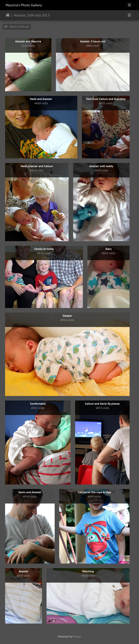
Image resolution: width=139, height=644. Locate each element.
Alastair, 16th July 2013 (32, 15)
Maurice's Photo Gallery (24, 5)
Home (8, 15)
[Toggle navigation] (129, 5)
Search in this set (17, 27)
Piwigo (77, 636)
